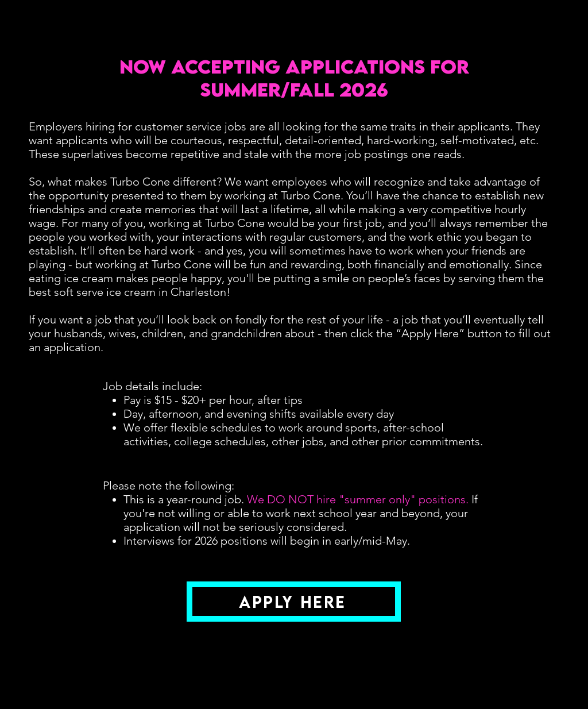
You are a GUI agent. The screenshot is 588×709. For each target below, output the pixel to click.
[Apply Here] (294, 602)
